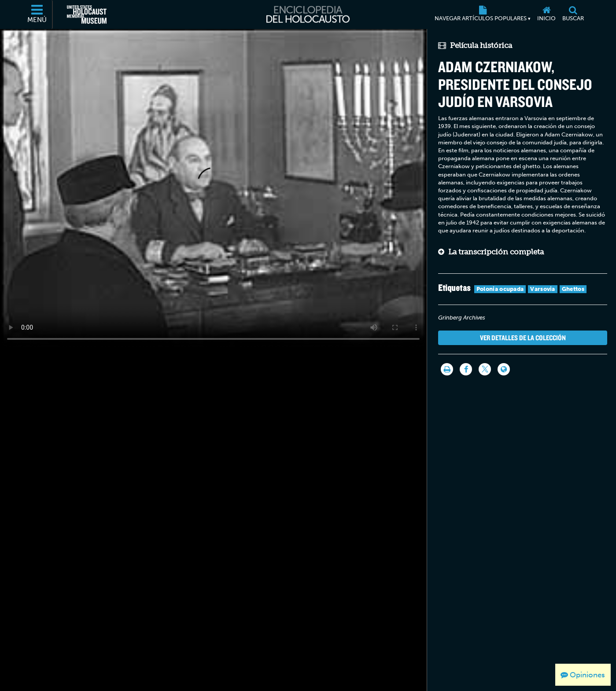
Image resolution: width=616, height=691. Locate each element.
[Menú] (37, 15)
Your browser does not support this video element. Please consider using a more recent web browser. (213, 189)
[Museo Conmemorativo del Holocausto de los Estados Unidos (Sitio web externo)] (87, 15)
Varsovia (542, 289)
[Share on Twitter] (485, 369)
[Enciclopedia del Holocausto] (308, 15)
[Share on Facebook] (466, 369)
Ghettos (573, 289)
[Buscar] (573, 15)
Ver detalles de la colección (523, 338)
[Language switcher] (504, 369)
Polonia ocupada (500, 289)
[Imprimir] (447, 369)
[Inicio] (547, 15)
